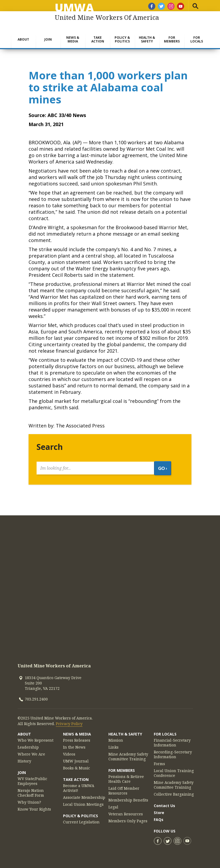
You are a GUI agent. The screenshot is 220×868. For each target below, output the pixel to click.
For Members (172, 39)
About (23, 39)
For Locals (197, 39)
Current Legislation (81, 819)
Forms (159, 761)
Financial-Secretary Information (172, 739)
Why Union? (29, 799)
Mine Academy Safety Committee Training (128, 753)
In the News (74, 744)
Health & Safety (147, 39)
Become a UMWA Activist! (79, 785)
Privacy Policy (69, 720)
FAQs (159, 816)
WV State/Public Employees (32, 778)
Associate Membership (84, 794)
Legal (113, 804)
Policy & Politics (122, 39)
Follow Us (165, 828)
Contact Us (164, 802)
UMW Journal (76, 758)
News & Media (73, 39)
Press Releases (77, 737)
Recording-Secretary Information (173, 751)
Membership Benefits (128, 797)
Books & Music (76, 765)
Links (113, 744)
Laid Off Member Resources (124, 788)
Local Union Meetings (83, 801)
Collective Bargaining (174, 791)
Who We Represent (36, 737)
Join (48, 39)
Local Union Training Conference (174, 770)
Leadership (28, 744)
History (24, 758)
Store (159, 809)
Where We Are (31, 751)
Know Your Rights (34, 806)
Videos (69, 751)
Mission (116, 737)
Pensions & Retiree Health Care (126, 776)
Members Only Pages (128, 818)
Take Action (98, 39)
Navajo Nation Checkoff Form (31, 790)
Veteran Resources (126, 811)
